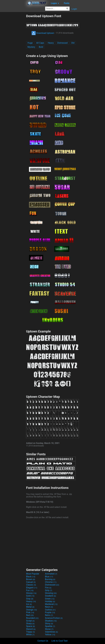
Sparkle (50, 626)
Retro (49, 615)
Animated (51, 574)
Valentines (51, 632)
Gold (30, 596)
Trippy (30, 632)
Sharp (30, 623)
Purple (50, 612)
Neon (49, 607)
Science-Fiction (54, 618)
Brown (31, 579)
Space (30, 626)
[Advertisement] (13, 55)
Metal (30, 607)
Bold (41, 47)
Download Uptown (43, 33)
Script (30, 621)
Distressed (62, 43)
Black (31, 577)
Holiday (50, 601)
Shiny (49, 623)
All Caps (40, 43)
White (30, 635)
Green (50, 599)
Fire (48, 588)
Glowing (51, 593)
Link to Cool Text (59, 641)
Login (74, 9)
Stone (49, 629)
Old (73, 43)
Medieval (51, 604)
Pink (30, 612)
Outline (50, 610)
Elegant (32, 588)
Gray (30, 599)
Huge (30, 43)
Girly (49, 590)
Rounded (32, 618)
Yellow (50, 635)
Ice (29, 604)
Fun (30, 590)
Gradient (50, 596)
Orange (32, 610)
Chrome (51, 582)
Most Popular (33, 574)
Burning (50, 579)
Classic (31, 585)
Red (30, 615)
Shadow (51, 621)
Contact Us (43, 641)
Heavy (51, 43)
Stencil (31, 629)
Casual (31, 582)
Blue (49, 577)
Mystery (31, 47)
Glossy (31, 593)
